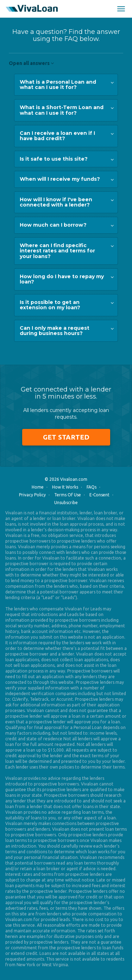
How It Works (65, 487)
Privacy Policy (32, 495)
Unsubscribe (66, 503)
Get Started (66, 437)
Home (38, 487)
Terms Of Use (68, 495)
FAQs (92, 487)
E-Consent (99, 495)
